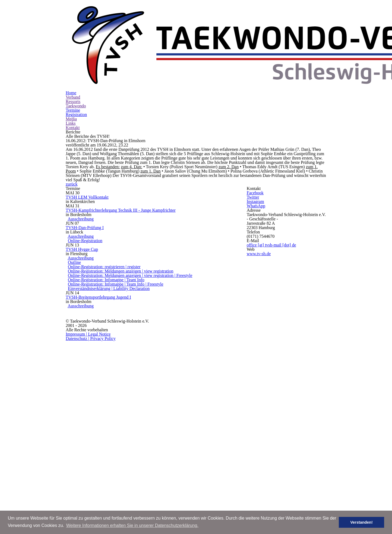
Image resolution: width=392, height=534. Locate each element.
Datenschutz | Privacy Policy (296, 477)
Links (266, 61)
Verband (126, 61)
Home (105, 61)
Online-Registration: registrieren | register (126, 380)
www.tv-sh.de (284, 365)
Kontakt (286, 61)
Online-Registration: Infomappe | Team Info (128, 400)
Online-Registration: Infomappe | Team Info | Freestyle (136, 407)
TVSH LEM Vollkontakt (113, 263)
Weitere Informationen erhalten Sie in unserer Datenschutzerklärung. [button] (132, 525)
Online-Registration (109, 337)
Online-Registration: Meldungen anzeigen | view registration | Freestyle (148, 394)
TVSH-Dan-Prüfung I (111, 317)
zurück (199, 226)
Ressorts (148, 61)
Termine (198, 61)
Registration (223, 61)
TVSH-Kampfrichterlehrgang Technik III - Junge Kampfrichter (150, 287)
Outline (103, 374)
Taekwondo (173, 61)
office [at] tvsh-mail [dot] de (295, 348)
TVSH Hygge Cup (107, 354)
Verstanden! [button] (365, 522)
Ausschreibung (108, 300)
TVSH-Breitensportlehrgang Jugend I (127, 430)
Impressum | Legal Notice (246, 477)
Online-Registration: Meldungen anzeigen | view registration (140, 387)
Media (247, 61)
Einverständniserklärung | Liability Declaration (132, 414)
